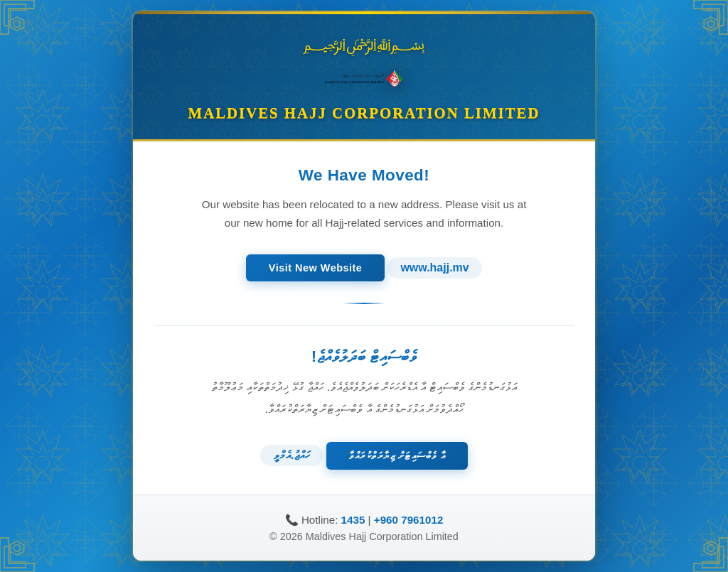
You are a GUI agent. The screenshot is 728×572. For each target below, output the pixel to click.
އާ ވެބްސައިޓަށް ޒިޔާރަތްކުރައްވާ (397, 455)
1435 (353, 520)
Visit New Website (316, 267)
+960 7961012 (409, 520)
